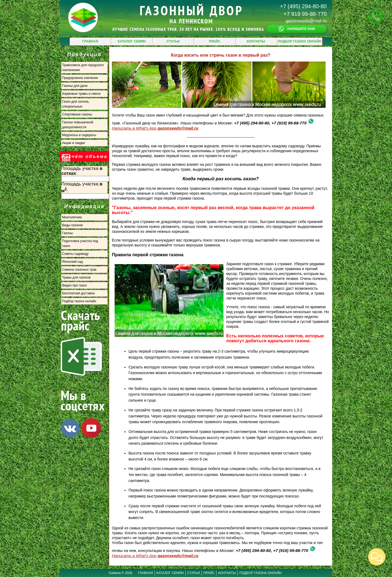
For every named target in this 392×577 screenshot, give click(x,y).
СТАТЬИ (173, 41)
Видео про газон (74, 285)
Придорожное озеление (80, 78)
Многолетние (72, 217)
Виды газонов (72, 225)
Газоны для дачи (75, 86)
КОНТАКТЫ (256, 41)
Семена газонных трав (79, 270)
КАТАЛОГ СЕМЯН (132, 41)
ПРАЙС (215, 41)
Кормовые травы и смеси (81, 94)
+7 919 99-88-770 (305, 14)
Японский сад (72, 262)
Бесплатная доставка (78, 293)
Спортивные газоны (77, 114)
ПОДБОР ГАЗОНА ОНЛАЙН (299, 41)
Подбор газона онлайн (79, 301)
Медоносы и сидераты (79, 135)
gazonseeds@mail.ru (306, 21)
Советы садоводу (75, 254)
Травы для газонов (76, 277)
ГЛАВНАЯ (90, 41)
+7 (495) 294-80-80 (303, 6)
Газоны (68, 233)
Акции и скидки (73, 143)
